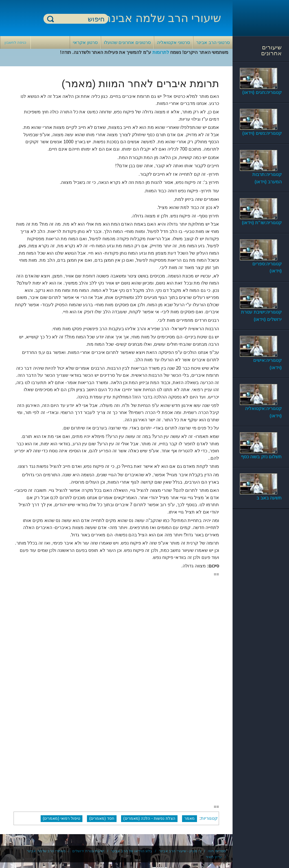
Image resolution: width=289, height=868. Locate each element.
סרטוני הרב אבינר (213, 42)
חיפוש (51, 19)
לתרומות (161, 52)
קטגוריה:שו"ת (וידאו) (262, 223)
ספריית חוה (217, 851)
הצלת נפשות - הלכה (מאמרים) (149, 818)
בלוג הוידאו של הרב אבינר (132, 851)
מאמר (190, 818)
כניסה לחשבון (15, 42)
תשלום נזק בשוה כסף (261, 457)
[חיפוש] (79, 19)
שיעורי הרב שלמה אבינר (163, 18)
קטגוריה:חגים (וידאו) (262, 92)
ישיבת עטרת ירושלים (88, 851)
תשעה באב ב (269, 498)
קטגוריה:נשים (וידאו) (262, 133)
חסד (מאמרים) (102, 818)
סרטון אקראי (85, 42)
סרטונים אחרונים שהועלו (127, 42)
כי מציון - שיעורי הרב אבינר (180, 851)
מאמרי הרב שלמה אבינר (46, 851)
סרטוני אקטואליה (173, 42)
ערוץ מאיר (214, 857)
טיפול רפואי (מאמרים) (62, 818)
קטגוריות (209, 818)
